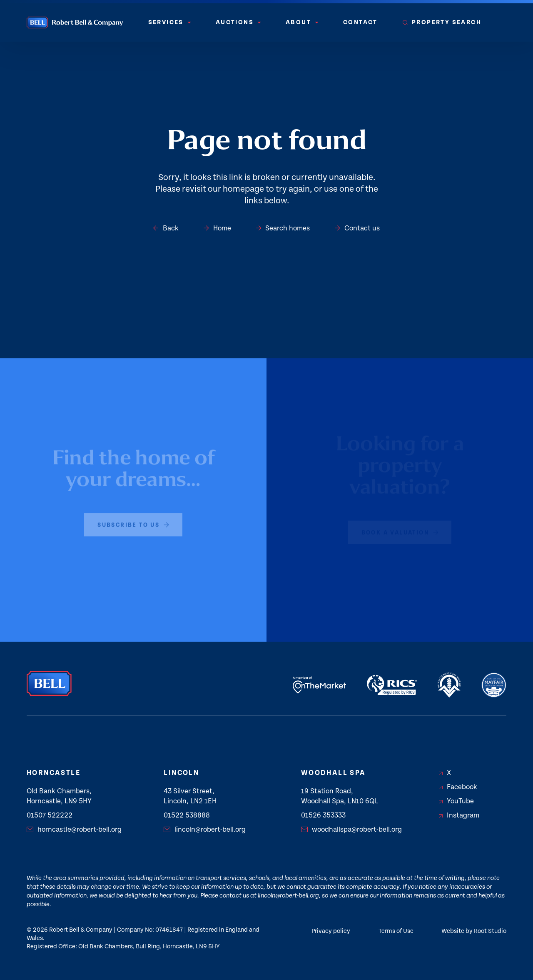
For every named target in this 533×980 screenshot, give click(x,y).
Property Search (442, 22)
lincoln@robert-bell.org (205, 830)
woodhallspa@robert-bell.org (351, 830)
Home (217, 228)
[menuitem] (169, 22)
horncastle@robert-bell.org (74, 830)
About (302, 22)
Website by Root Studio (474, 931)
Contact (360, 22)
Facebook (458, 787)
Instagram (459, 815)
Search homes (283, 228)
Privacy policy (331, 931)
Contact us (357, 228)
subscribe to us (133, 521)
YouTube (456, 801)
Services (169, 22)
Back (166, 228)
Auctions (238, 22)
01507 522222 (50, 815)
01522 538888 (187, 815)
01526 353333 (323, 815)
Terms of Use (396, 931)
